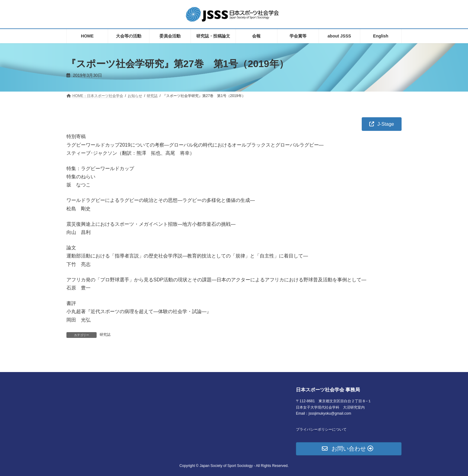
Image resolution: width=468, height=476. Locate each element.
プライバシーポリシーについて (321, 429)
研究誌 (105, 335)
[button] (382, 124)
